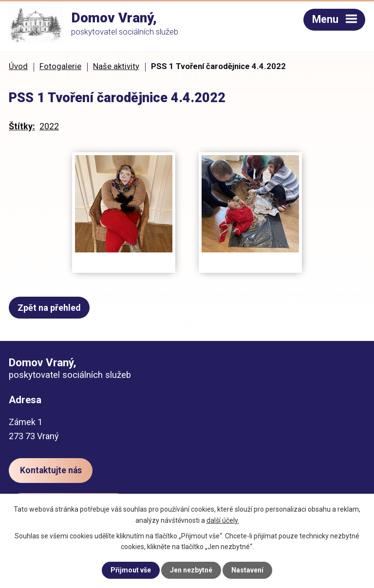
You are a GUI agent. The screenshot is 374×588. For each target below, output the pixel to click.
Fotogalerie (60, 66)
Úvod (18, 66)
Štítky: (22, 126)
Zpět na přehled (49, 308)
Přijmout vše (131, 570)
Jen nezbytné (191, 570)
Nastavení (247, 570)
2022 (49, 126)
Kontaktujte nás (51, 470)
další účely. (223, 520)
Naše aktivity (116, 66)
